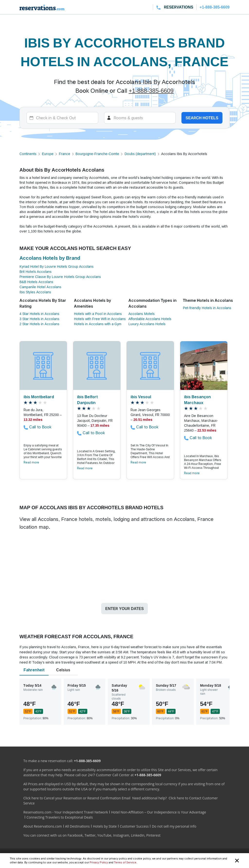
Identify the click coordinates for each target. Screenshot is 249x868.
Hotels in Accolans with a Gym (98, 324)
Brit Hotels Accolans (36, 272)
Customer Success (134, 826)
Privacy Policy (99, 862)
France (65, 154)
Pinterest (153, 835)
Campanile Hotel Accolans (40, 287)
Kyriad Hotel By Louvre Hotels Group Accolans (57, 266)
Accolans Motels (142, 314)
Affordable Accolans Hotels (150, 319)
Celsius (63, 670)
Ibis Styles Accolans (35, 292)
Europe (48, 154)
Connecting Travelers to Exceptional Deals (60, 817)
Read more (31, 462)
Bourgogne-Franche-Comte (97, 154)
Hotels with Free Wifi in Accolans (100, 319)
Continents (28, 154)
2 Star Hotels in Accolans (39, 324)
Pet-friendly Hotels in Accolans (207, 308)
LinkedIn (138, 835)
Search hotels (202, 118)
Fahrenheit (34, 670)
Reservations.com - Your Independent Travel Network (66, 812)
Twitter (90, 835)
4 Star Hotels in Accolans (39, 314)
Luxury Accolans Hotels (147, 324)
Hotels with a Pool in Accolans (98, 314)
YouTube (104, 835)
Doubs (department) (140, 154)
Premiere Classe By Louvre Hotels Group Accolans (60, 277)
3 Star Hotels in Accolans (39, 319)
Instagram (121, 835)
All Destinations (77, 826)
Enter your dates (124, 609)
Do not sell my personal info (174, 826)
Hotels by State (105, 826)
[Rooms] (140, 118)
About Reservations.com (43, 826)
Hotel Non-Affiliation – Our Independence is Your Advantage (159, 812)
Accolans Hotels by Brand (50, 258)
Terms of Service (125, 862)
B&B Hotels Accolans (36, 282)
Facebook (75, 835)
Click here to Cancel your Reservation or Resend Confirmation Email (77, 798)
